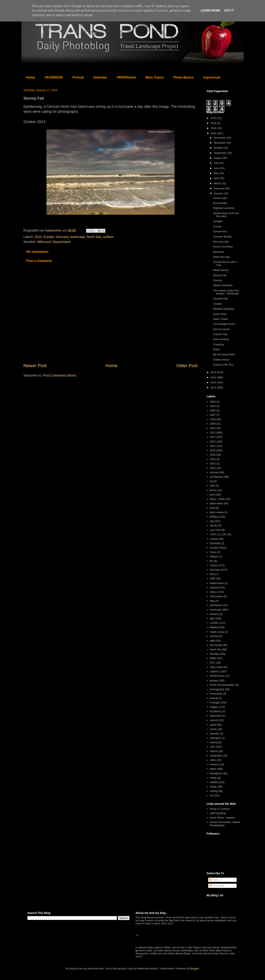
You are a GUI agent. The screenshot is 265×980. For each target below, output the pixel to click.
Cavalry (217, 304)
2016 (214, 128)
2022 (213, 464)
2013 (38, 237)
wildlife (214, 782)
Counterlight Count (224, 324)
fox (211, 561)
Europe (49, 237)
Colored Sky (220, 334)
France (214, 565)
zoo (212, 795)
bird (212, 495)
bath (212, 486)
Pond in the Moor (223, 247)
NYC (212, 663)
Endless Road (221, 360)
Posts (214, 880)
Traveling (218, 344)
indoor (213, 592)
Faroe (213, 552)
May (217, 173)
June (217, 168)
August (218, 158)
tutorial (214, 742)
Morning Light (221, 242)
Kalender (100, 77)
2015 (214, 133)
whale (213, 778)
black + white (217, 499)
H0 (211, 574)
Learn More (210, 11)
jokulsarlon (216, 605)
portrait (214, 698)
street (213, 725)
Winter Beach (221, 270)
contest (214, 539)
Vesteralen (216, 756)
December (220, 138)
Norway (214, 654)
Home (31, 77)
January (219, 193)
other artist (216, 667)
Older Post (187, 366)
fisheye (214, 556)
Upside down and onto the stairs (226, 215)
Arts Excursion (221, 329)
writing (214, 791)
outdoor (108, 237)
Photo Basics (184, 77)
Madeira (214, 627)
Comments (217, 886)
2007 (213, 415)
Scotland (215, 711)
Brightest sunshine (224, 208)
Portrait (78, 77)
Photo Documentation (222, 685)
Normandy (216, 645)
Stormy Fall (220, 275)
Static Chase (220, 319)
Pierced (217, 280)
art (211, 481)
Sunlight (218, 221)
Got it (229, 11)
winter (213, 787)
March (218, 183)
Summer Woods (222, 237)
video (213, 760)
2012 (214, 382)
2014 (214, 372)
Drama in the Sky (223, 365)
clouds (214, 525)
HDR (213, 579)
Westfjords (216, 773)
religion (214, 707)
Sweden (214, 734)
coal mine (215, 530)
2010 (213, 428)
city (212, 521)
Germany (62, 237)
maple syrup (217, 632)
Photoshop (216, 694)
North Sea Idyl (221, 257)
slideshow (215, 716)
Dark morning (221, 339)
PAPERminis (126, 77)
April (217, 178)
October (219, 148)
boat (212, 508)
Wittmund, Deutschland (54, 242)
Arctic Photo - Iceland (222, 818)
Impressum (212, 77)
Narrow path (220, 198)
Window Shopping (223, 309)
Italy (212, 601)
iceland (214, 588)
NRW (213, 658)
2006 (213, 410)
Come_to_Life (218, 534)
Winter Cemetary (223, 285)
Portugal (215, 703)
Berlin (213, 490)
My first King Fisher (224, 354)
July (216, 163)
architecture (217, 477)
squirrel (214, 720)
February (219, 188)
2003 (213, 402)
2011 (214, 387)
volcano (214, 764)
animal (214, 472)
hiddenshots (217, 583)
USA (212, 747)
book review (217, 512)
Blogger (194, 968)
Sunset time (220, 231)
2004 (213, 406)
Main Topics (155, 77)
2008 (213, 419)
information (216, 596)
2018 (214, 123)
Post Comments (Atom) (60, 375)
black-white (216, 503)
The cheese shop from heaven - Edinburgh (226, 292)
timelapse (215, 738)
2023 (214, 118)
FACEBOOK (54, 77)
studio (213, 729)
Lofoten (214, 623)
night (213, 641)
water (213, 769)
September (220, 153)
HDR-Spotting (218, 813)
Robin (216, 349)
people (214, 680)
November (220, 143)
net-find (214, 636)
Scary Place (220, 314)
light (212, 618)
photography (217, 689)
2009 (213, 424)
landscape (78, 237)
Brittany (214, 517)
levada (214, 614)
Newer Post (35, 366)
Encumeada (220, 203)
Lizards (217, 226)
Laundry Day (220, 299)
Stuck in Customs (220, 809)
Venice (214, 751)
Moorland (218, 252)
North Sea (94, 237)
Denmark (215, 543)
